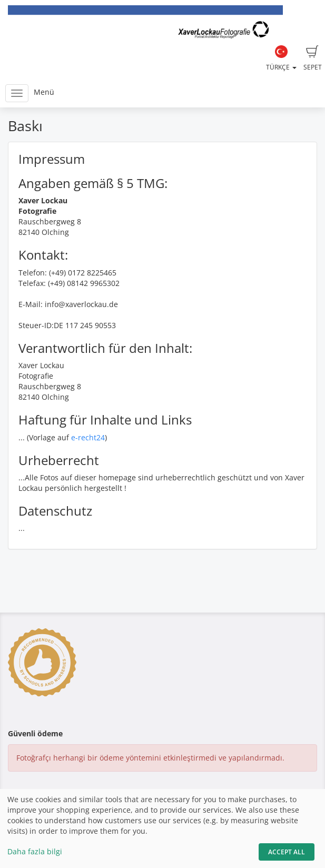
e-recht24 (88, 437)
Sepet (313, 58)
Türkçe (281, 58)
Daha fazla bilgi (35, 851)
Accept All (287, 852)
